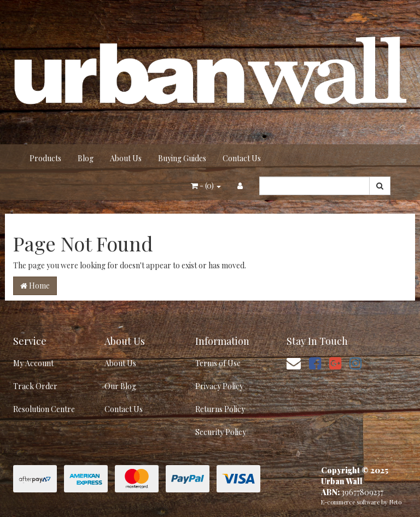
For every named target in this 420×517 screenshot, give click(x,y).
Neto (395, 502)
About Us (126, 158)
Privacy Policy (219, 386)
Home (35, 286)
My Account (33, 363)
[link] (315, 363)
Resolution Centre (44, 409)
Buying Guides (182, 158)
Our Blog (120, 386)
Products (45, 158)
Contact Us (242, 158)
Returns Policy (220, 409)
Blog (86, 158)
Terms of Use (218, 363)
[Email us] (294, 363)
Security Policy (221, 432)
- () (206, 186)
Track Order (35, 386)
